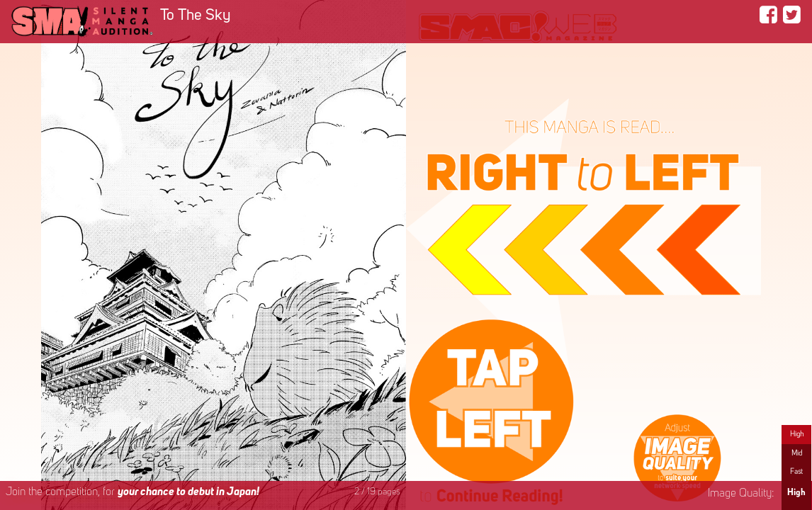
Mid (797, 453)
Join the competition (132, 492)
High (797, 434)
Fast (796, 472)
